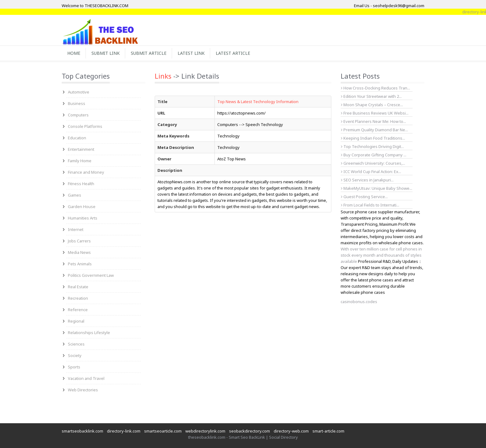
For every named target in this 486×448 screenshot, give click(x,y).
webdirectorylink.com (205, 431)
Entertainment (81, 149)
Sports (74, 367)
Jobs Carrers (79, 241)
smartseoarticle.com (163, 431)
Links (163, 76)
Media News (79, 252)
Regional (76, 321)
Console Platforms (85, 126)
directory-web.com (291, 431)
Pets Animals (80, 264)
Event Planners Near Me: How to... (373, 121)
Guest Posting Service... (364, 197)
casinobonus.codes (359, 302)
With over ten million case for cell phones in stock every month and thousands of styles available (381, 255)
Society (75, 355)
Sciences (76, 344)
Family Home (80, 161)
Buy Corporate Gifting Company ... (374, 155)
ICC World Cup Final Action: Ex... (371, 172)
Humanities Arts (83, 218)
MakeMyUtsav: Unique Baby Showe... (377, 188)
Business (77, 103)
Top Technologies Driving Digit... (372, 146)
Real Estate (78, 287)
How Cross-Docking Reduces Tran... (376, 88)
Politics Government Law (91, 275)
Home (74, 53)
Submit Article (149, 53)
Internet (76, 229)
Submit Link (106, 53)
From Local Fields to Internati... (370, 205)
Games (75, 195)
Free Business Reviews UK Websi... (375, 113)
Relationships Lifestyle (89, 333)
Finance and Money (86, 172)
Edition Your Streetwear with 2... (371, 96)
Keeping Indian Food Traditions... (373, 138)
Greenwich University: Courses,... (373, 163)
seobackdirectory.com (250, 431)
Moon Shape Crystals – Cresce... (372, 105)
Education (77, 138)
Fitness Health (81, 184)
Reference (78, 310)
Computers (78, 115)
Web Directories (83, 390)
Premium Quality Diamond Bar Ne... (374, 130)
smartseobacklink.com (82, 431)
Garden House (82, 207)
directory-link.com (124, 431)
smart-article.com (328, 431)
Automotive (79, 92)
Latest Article (233, 53)
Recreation (78, 298)
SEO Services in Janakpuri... (367, 180)
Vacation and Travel (86, 378)
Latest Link (191, 53)
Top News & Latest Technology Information (258, 102)
